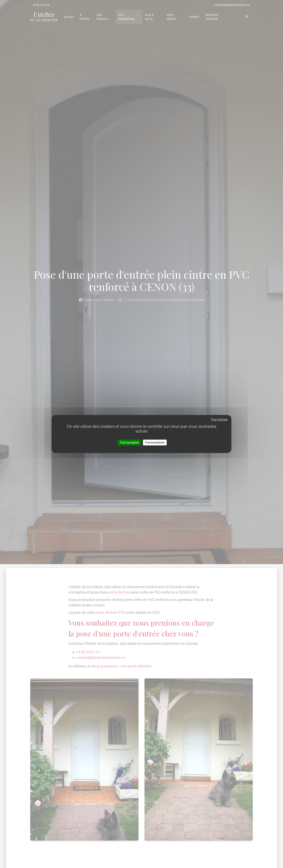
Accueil (69, 17)
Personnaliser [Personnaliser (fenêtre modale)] (155, 443)
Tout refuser (219, 419)
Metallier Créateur (212, 17)
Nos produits (103, 17)
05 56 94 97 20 (41, 5)
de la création (44, 16)
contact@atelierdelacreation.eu (232, 5)
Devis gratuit (171, 17)
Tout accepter (129, 443)
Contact (194, 17)
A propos (84, 17)
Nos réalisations (127, 17)
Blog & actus (149, 17)
